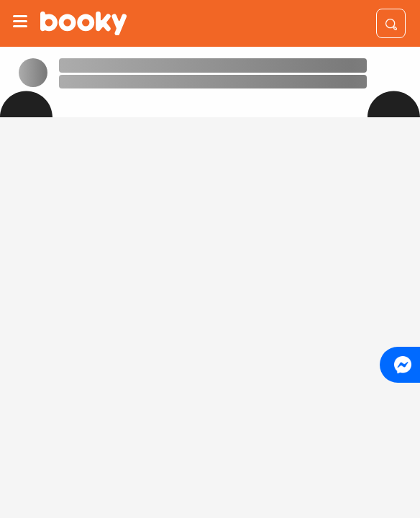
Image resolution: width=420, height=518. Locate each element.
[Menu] (20, 23)
